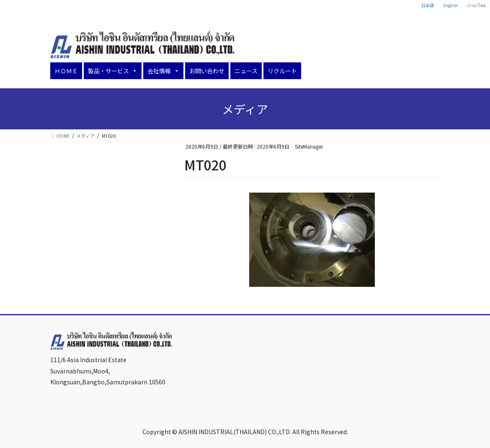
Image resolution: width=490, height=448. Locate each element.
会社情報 (163, 71)
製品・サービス (113, 71)
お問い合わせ (207, 71)
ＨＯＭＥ (66, 71)
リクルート (282, 71)
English (451, 5)
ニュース (246, 71)
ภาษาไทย (477, 5)
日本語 (428, 5)
